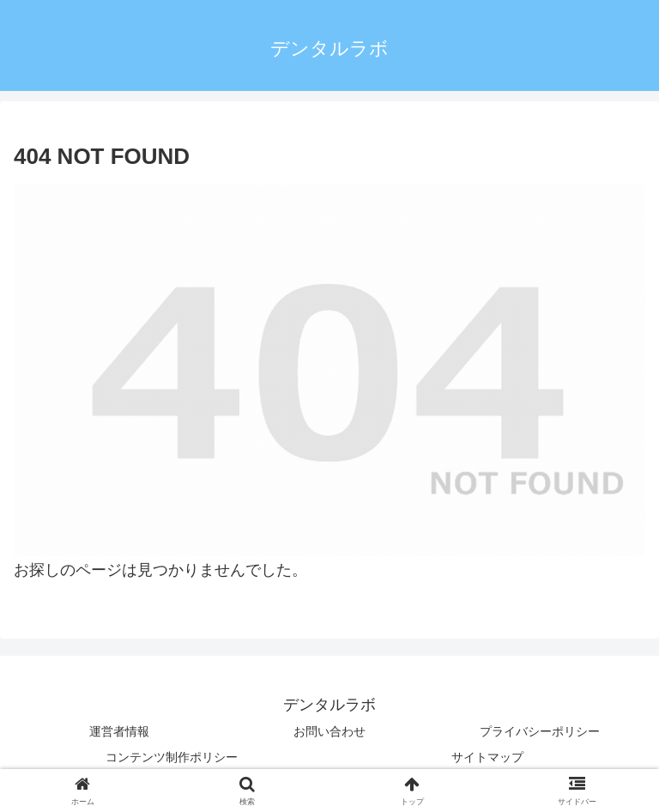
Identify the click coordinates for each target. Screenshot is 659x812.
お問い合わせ (329, 731)
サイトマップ (487, 757)
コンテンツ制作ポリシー (172, 757)
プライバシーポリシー (540, 731)
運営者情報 (119, 731)
